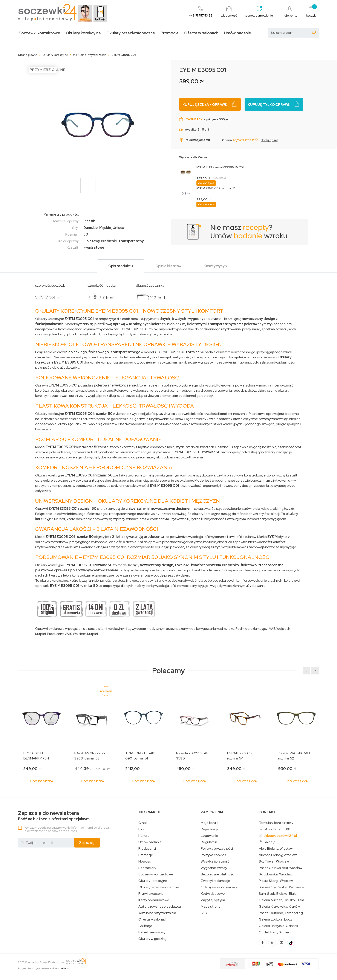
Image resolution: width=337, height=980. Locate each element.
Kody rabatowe (213, 894)
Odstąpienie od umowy (219, 887)
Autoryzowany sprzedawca (160, 907)
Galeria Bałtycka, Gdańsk (278, 926)
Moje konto (210, 823)
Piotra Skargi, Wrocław (276, 881)
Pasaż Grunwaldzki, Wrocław (280, 868)
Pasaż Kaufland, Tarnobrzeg (281, 913)
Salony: (269, 842)
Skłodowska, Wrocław (275, 874)
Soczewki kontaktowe (39, 33)
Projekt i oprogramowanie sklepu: (44, 968)
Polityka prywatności (217, 849)
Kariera (144, 836)
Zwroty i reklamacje (215, 881)
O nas (143, 823)
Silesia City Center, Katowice (281, 887)
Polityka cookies (213, 855)
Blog (142, 829)
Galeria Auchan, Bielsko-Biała (281, 900)
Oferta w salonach (201, 33)
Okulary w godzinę (152, 939)
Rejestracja (210, 829)
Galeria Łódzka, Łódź (275, 919)
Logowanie (209, 836)
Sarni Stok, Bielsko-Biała (278, 894)
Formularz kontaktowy (276, 823)
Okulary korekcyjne (83, 33)
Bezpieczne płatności (218, 874)
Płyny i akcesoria (151, 894)
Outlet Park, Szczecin (276, 932)
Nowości (145, 861)
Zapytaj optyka (213, 900)
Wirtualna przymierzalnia (157, 913)
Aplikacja (145, 926)
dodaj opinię (269, 140)
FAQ (204, 913)
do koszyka (206, 183)
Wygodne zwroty (214, 868)
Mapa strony (211, 907)
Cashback (194, 119)
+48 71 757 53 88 (277, 829)
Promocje (170, 33)
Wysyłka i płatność (215, 861)
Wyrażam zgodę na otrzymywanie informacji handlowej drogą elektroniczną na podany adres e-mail (67, 829)
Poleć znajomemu (195, 140)
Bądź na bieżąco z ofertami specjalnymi (54, 816)
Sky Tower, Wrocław (274, 861)
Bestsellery (147, 868)
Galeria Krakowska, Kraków (279, 907)
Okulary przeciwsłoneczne (131, 33)
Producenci (147, 849)
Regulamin (209, 842)
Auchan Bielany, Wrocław (278, 855)
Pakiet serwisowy (152, 932)
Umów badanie (237, 33)
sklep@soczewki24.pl (280, 836)
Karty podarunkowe (154, 900)
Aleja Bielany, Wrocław (276, 849)
